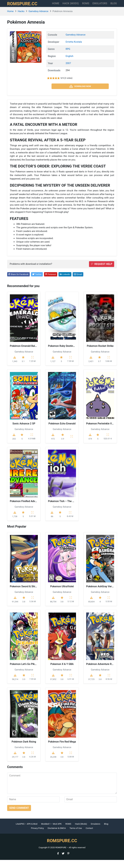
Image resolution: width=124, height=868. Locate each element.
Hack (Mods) (81, 832)
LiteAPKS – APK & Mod (26, 832)
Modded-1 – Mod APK (51, 832)
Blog (106, 832)
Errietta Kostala (74, 50)
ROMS (85, 6)
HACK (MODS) (69, 8)
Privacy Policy (37, 836)
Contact (89, 836)
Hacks (21, 19)
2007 (68, 71)
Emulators (104, 6)
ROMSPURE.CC (25, 8)
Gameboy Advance (38, 19)
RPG (68, 57)
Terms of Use (76, 836)
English (70, 64)
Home (54, 6)
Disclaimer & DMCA (57, 836)
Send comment (19, 816)
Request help (102, 272)
